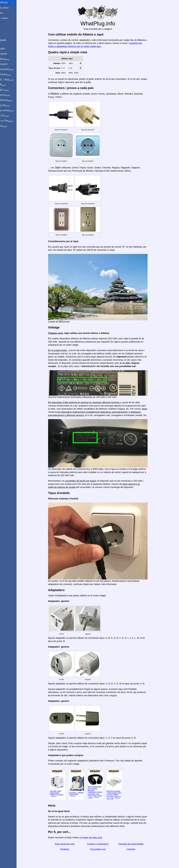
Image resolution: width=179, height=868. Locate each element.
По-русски (9, 95)
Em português (11, 69)
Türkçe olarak (10, 110)
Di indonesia (10, 100)
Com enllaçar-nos (101, 849)
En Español (7, 54)
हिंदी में (6, 85)
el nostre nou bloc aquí (94, 838)
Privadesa (68, 849)
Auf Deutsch (7, 64)
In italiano (8, 59)
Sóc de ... (6, 13)
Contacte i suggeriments (101, 844)
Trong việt (9, 105)
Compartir (134, 849)
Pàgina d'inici (8, 8)
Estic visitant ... (9, 18)
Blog (4, 27)
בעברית (7, 126)
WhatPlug (7, 3)
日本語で (8, 90)
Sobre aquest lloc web (68, 844)
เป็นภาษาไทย (10, 121)
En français (9, 74)
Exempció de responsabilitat (134, 844)
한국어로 (8, 116)
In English (6, 49)
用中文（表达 (10, 80)
